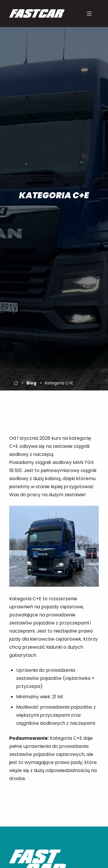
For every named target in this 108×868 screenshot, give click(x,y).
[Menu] (89, 14)
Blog (31, 383)
